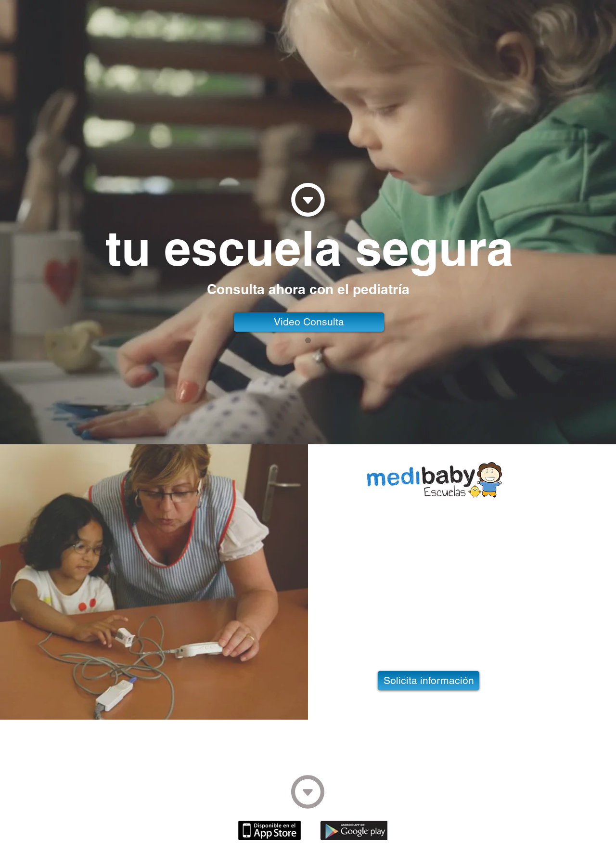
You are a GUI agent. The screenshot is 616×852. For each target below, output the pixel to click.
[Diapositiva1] (308, 340)
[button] (309, 322)
